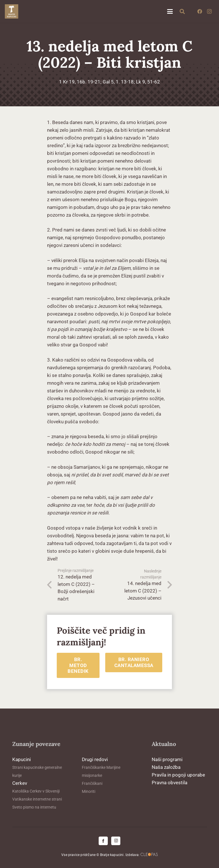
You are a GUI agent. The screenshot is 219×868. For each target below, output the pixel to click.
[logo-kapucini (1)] (12, 11)
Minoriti (89, 791)
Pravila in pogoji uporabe (178, 775)
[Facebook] (200, 11)
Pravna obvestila (170, 783)
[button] (170, 11)
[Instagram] (209, 11)
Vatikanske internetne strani (37, 799)
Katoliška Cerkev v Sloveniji (36, 791)
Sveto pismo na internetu (34, 807)
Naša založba (166, 767)
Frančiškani (92, 783)
